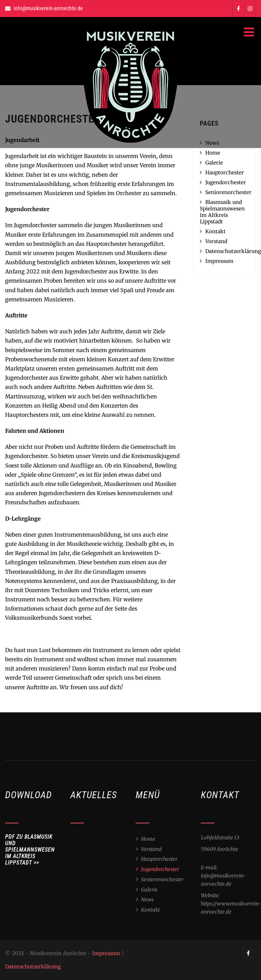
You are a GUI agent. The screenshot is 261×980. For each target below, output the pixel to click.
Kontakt (215, 231)
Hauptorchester (225, 172)
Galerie (214, 163)
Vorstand (216, 241)
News (147, 899)
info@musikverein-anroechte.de (48, 8)
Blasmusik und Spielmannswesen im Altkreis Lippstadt (222, 212)
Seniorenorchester (228, 192)
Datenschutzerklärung (233, 251)
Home (213, 153)
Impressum (219, 261)
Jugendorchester (226, 182)
